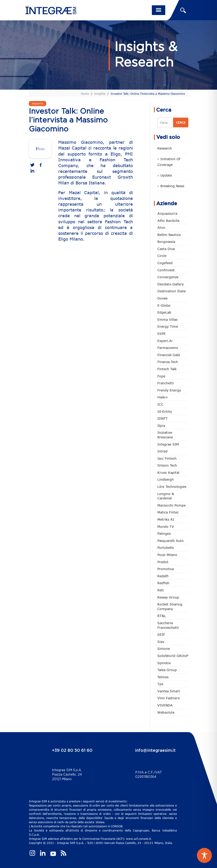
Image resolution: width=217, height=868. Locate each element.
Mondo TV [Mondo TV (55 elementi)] (166, 527)
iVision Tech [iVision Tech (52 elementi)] (167, 465)
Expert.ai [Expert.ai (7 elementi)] (165, 341)
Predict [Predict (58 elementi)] (163, 562)
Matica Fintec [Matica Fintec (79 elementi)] (168, 512)
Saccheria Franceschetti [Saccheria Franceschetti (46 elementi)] (168, 625)
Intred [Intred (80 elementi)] (162, 451)
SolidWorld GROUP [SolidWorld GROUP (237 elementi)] (173, 656)
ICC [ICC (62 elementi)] (160, 404)
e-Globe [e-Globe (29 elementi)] (164, 305)
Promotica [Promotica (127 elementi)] (166, 569)
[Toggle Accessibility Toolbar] (204, 855)
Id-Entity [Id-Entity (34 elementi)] (165, 411)
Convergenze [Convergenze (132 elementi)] (168, 277)
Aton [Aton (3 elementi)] (161, 228)
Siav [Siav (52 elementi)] (161, 642)
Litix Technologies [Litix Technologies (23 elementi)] (172, 487)
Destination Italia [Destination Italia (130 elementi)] (171, 291)
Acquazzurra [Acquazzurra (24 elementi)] (167, 213)
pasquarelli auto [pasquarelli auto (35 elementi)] (171, 541)
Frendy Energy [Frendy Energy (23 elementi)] (169, 390)
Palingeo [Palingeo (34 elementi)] (164, 533)
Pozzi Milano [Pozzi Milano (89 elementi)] (167, 555)
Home (85, 94)
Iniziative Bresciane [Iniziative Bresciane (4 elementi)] (165, 435)
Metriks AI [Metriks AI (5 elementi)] (166, 519)
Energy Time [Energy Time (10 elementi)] (168, 326)
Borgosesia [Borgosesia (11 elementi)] (166, 242)
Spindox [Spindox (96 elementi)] (164, 663)
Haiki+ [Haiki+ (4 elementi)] (163, 397)
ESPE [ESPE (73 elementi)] (162, 334)
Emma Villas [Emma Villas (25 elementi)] (167, 319)
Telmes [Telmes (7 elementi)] (163, 677)
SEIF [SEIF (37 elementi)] (161, 634)
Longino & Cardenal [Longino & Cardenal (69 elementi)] (166, 496)
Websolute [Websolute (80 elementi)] (166, 712)
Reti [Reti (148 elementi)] (161, 590)
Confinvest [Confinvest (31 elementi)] (166, 270)
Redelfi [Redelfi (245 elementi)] (163, 576)
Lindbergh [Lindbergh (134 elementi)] (166, 479)
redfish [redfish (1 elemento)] (163, 583)
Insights (100, 94)
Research (165, 148)
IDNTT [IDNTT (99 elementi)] (163, 418)
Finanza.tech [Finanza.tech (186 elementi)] (168, 362)
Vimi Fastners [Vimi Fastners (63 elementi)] (168, 698)
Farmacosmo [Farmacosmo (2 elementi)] (168, 348)
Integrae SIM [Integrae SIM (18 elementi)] (168, 444)
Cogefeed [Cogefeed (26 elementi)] (165, 263)
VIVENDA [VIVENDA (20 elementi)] (165, 705)
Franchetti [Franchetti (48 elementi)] (166, 383)
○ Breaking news (171, 186)
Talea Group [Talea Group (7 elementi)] (167, 670)
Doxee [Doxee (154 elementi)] (162, 298)
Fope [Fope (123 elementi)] (161, 376)
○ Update (165, 175)
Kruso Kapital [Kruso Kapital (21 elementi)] (168, 472)
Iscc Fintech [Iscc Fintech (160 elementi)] (167, 458)
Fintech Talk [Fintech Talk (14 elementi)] (167, 369)
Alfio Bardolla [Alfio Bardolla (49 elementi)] (168, 221)
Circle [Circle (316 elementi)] (162, 256)
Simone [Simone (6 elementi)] (164, 649)
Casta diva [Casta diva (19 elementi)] (166, 249)
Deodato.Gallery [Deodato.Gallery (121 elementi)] (171, 284)
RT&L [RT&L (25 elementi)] (162, 616)
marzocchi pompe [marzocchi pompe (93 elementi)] (171, 505)
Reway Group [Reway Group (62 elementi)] (168, 597)
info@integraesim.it (155, 751)
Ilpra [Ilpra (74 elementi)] (161, 426)
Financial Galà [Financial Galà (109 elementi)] (169, 355)
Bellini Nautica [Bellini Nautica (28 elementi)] (169, 235)
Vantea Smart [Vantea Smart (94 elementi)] (169, 691)
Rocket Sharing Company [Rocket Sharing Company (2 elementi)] (170, 607)
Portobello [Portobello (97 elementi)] (166, 548)
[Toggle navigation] (159, 10)
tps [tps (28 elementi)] (160, 684)
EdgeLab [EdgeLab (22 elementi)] (164, 312)
